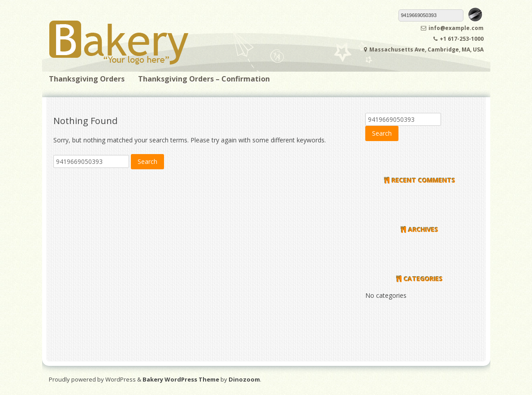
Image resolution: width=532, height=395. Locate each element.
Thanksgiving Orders (87, 79)
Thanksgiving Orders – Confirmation (204, 79)
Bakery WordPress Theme (181, 379)
